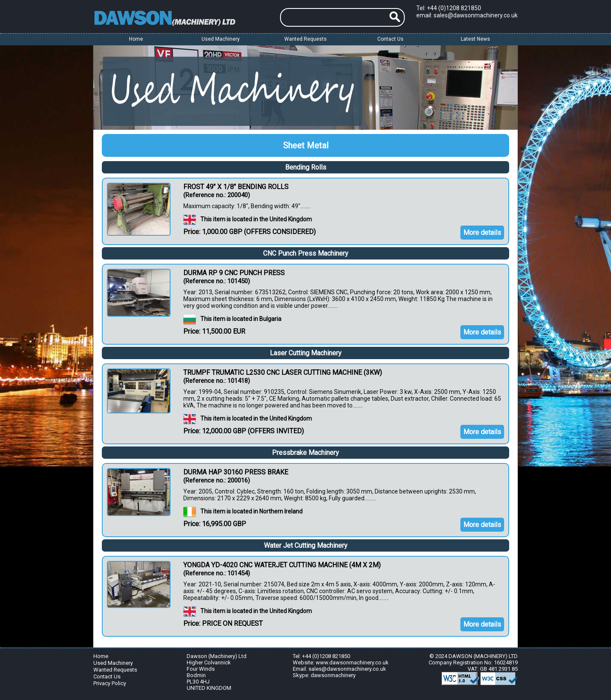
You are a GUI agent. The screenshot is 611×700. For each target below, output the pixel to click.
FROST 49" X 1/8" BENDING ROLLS (236, 187)
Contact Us (390, 39)
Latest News (475, 39)
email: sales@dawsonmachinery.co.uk (467, 15)
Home (136, 39)
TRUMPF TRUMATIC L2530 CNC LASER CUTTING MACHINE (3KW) (283, 372)
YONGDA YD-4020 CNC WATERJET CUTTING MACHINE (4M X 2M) (282, 565)
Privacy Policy (110, 683)
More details (482, 233)
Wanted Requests (305, 39)
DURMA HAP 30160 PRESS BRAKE (236, 472)
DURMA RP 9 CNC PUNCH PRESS (234, 273)
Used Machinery (113, 663)
